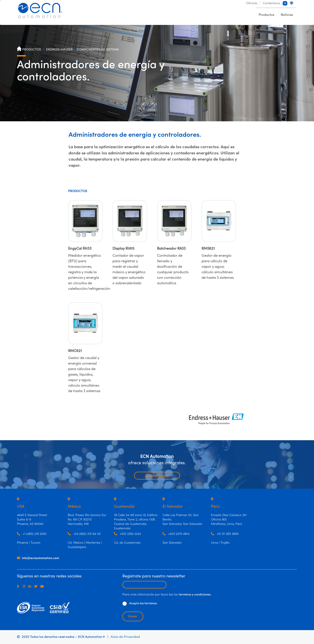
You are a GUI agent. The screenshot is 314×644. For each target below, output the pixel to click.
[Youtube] (43, 586)
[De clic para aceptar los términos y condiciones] (125, 604)
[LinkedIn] (31, 586)
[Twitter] (37, 586)
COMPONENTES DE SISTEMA (98, 50)
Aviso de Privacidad (125, 637)
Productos (266, 15)
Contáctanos (157, 476)
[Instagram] (25, 586)
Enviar (133, 616)
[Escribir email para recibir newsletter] (144, 585)
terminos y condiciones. (195, 595)
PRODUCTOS (32, 50)
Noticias (287, 15)
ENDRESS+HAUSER (59, 50)
